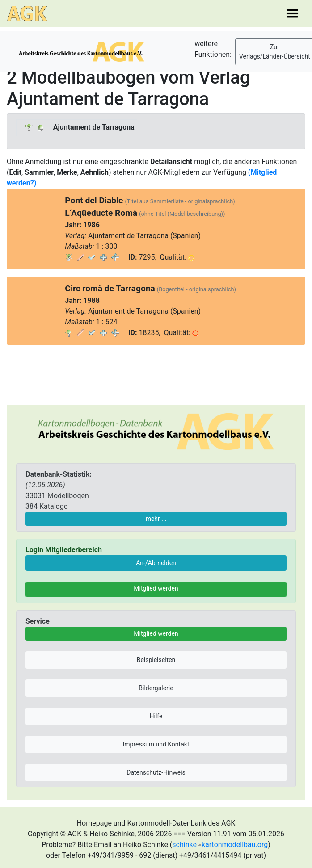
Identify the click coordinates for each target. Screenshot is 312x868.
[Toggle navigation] (292, 13)
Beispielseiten (156, 660)
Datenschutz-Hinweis (156, 772)
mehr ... (156, 519)
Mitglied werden (156, 588)
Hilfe (156, 716)
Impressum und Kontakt (156, 744)
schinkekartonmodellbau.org (220, 845)
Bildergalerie (156, 688)
